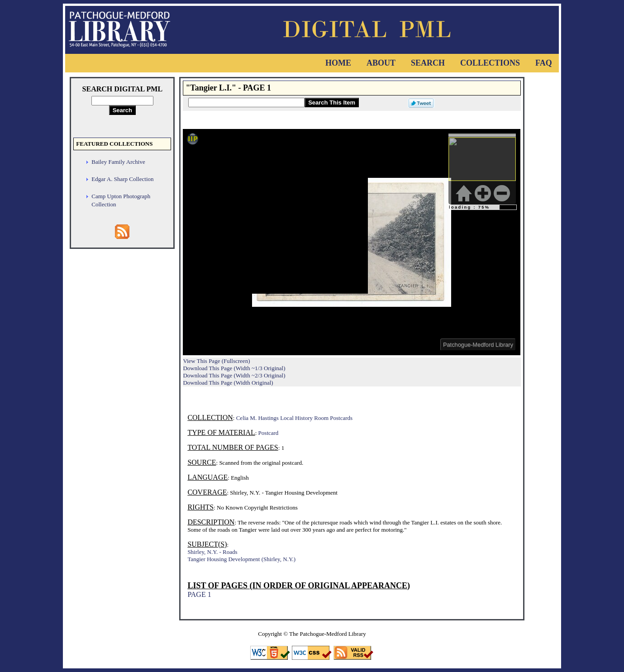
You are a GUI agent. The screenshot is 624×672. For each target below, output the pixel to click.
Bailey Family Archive (118, 162)
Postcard (269, 433)
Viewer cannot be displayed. (352, 242)
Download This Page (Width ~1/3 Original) (234, 368)
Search (428, 63)
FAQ (544, 63)
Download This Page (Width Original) (228, 383)
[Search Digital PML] (122, 101)
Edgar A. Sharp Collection (122, 179)
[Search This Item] (246, 102)
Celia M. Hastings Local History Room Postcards (294, 418)
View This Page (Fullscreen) (216, 361)
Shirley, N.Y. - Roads (212, 552)
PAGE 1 (199, 594)
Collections (490, 63)
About (381, 63)
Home (338, 63)
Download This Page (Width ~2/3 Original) (234, 375)
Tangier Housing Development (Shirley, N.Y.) (241, 559)
